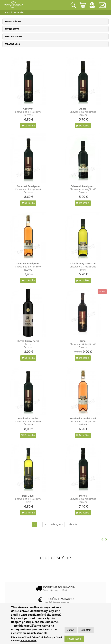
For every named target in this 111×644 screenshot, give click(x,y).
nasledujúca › (56, 524)
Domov (6, 12)
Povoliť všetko (74, 639)
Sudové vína (14, 21)
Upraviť (71, 630)
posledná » (72, 524)
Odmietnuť (86, 630)
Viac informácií (28, 641)
